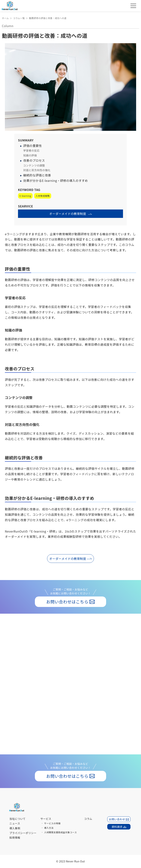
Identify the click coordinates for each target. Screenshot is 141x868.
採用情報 (15, 838)
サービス (46, 819)
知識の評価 (30, 155)
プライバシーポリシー (23, 833)
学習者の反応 (31, 150)
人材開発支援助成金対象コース (61, 832)
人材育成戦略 (43, 196)
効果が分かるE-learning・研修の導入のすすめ (56, 181)
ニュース (15, 823)
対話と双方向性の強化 (37, 170)
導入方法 (49, 828)
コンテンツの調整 (34, 165)
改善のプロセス (34, 160)
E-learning (25, 196)
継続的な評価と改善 (37, 175)
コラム (88, 819)
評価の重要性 (33, 146)
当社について (17, 819)
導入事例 (15, 828)
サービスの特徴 (52, 823)
